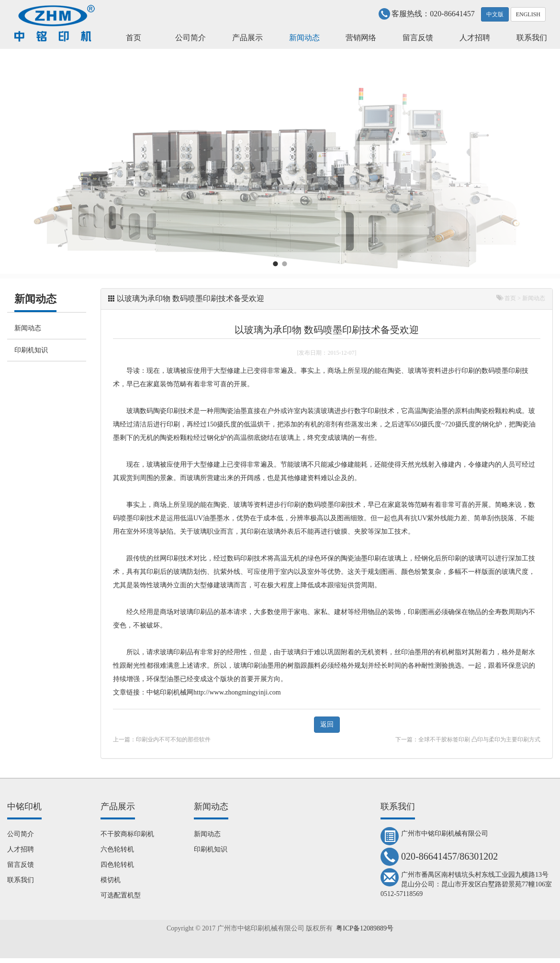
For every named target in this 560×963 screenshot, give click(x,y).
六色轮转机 (117, 849)
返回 (327, 724)
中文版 (495, 14)
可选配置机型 (121, 895)
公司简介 (190, 38)
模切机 (111, 880)
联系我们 (532, 38)
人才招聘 (475, 38)
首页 (134, 38)
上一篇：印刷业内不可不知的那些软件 (162, 739)
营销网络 (361, 38)
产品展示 (247, 38)
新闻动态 (304, 38)
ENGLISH (528, 14)
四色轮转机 (117, 865)
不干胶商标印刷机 (127, 834)
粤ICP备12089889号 (365, 928)
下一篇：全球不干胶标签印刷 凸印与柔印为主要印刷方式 (468, 739)
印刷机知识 (31, 350)
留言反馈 (418, 38)
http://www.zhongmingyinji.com (237, 692)
